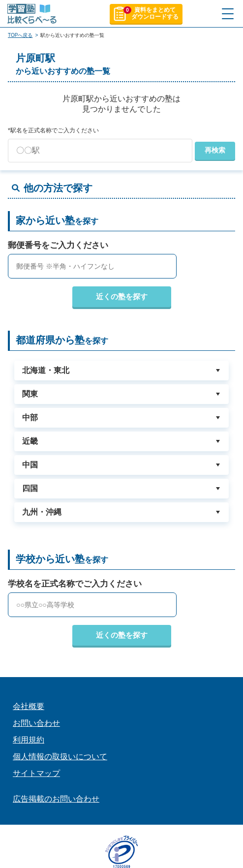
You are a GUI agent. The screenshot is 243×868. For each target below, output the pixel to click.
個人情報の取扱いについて (60, 757)
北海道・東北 (46, 370)
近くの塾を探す (122, 296)
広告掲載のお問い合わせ (56, 799)
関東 (30, 394)
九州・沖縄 (42, 512)
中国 (30, 465)
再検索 (215, 150)
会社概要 (29, 706)
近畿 (30, 441)
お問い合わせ (36, 723)
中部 (30, 418)
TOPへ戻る (20, 35)
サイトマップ (36, 773)
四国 (30, 488)
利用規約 (29, 740)
